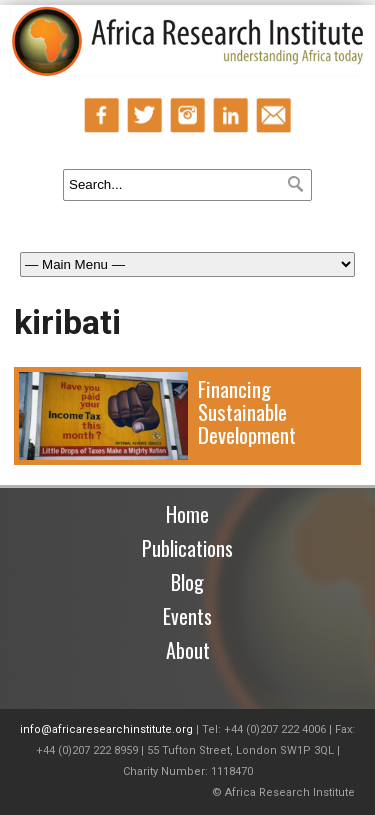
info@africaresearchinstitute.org (106, 729)
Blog (187, 582)
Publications (187, 548)
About (188, 650)
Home (187, 514)
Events (187, 616)
